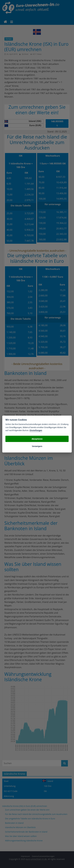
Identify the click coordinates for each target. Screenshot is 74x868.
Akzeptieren (37, 439)
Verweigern (37, 446)
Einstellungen (36, 430)
